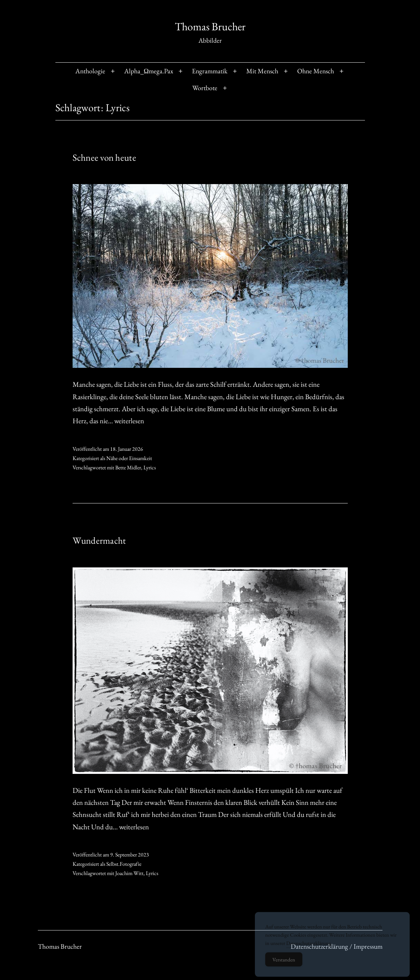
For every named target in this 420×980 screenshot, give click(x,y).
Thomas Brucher (210, 26)
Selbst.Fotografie (124, 864)
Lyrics (150, 467)
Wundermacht (99, 540)
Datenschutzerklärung (309, 947)
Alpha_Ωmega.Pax (149, 71)
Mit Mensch (262, 71)
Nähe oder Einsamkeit (129, 458)
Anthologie (90, 71)
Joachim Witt (129, 873)
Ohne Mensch (316, 71)
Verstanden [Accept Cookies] (284, 964)
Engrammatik (210, 71)
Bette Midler (128, 467)
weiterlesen (129, 421)
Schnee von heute (104, 157)
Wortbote (205, 88)
